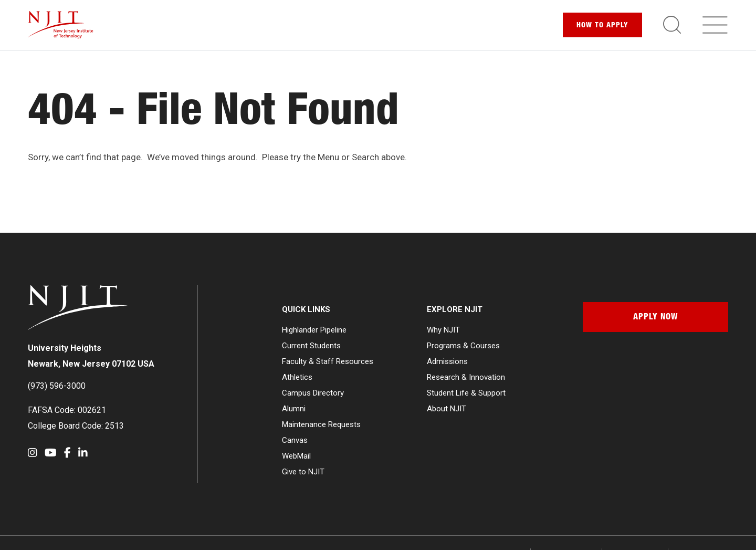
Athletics (297, 377)
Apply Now (655, 318)
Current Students (311, 346)
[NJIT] (61, 25)
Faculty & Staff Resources (328, 361)
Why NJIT (443, 330)
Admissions (447, 361)
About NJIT (447, 409)
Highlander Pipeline (314, 330)
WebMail (296, 456)
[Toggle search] (672, 25)
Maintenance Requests (321, 424)
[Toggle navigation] (715, 25)
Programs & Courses (463, 346)
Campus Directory (313, 393)
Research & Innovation (466, 377)
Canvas (295, 440)
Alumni (294, 409)
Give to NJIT (303, 472)
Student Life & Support (466, 393)
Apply (602, 26)
